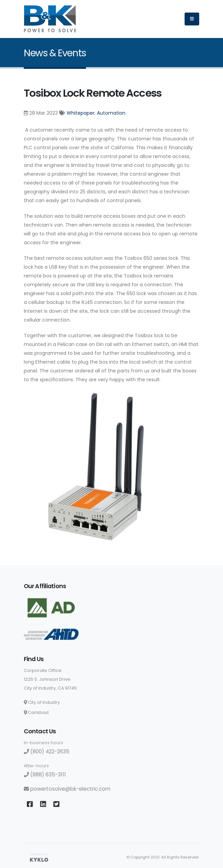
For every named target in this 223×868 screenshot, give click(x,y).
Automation (111, 113)
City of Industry (42, 702)
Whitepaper (81, 113)
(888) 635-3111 (45, 775)
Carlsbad (36, 712)
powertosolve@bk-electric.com (67, 789)
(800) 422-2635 (47, 751)
